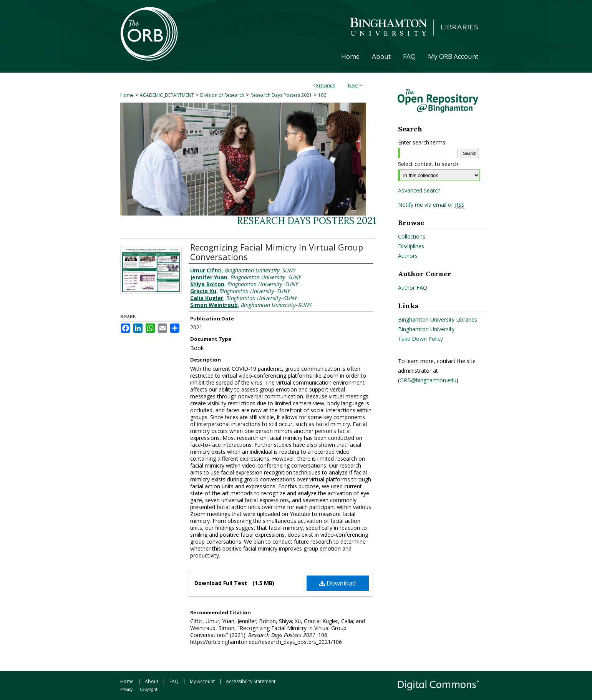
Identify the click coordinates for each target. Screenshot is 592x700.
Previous (326, 85)
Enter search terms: (422, 142)
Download (337, 583)
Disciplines (411, 246)
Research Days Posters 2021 (281, 95)
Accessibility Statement (251, 681)
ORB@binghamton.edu (428, 380)
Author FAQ (413, 288)
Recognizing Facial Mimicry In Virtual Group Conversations (277, 252)
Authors (408, 256)
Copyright (149, 689)
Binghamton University (426, 329)
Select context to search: (429, 164)
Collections (412, 236)
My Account (202, 681)
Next (353, 85)
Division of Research (222, 95)
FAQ (174, 681)
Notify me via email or (431, 205)
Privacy (126, 689)
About (152, 681)
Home (127, 95)
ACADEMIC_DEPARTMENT (167, 95)
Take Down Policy (420, 339)
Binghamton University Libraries (438, 319)
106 (322, 95)
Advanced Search (419, 190)
